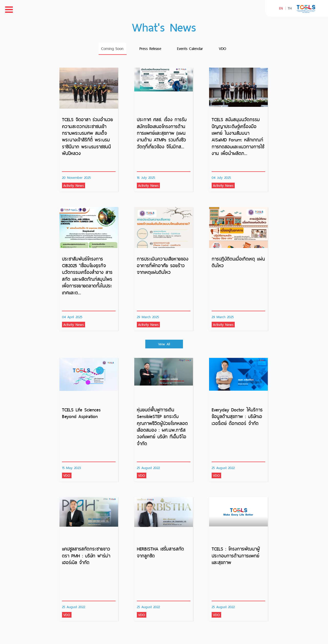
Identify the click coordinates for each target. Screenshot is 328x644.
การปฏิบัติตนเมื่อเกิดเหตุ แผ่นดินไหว (238, 262)
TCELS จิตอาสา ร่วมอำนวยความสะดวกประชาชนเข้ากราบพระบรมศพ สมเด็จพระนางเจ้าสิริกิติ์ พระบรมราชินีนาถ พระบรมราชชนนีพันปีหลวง (88, 136)
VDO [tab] (223, 49)
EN (281, 8)
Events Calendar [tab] (190, 49)
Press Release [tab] (150, 49)
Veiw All (164, 344)
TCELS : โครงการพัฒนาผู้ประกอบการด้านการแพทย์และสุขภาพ (236, 556)
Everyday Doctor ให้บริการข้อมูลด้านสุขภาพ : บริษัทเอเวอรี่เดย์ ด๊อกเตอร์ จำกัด (237, 417)
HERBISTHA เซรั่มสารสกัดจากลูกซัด (160, 552)
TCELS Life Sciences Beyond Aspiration (81, 413)
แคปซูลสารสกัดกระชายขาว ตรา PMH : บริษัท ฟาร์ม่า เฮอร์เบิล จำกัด (86, 556)
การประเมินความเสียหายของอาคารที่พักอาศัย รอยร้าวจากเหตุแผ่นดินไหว (163, 266)
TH (290, 8)
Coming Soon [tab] (112, 49)
